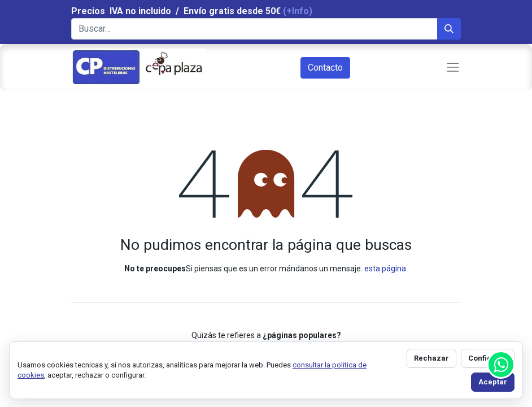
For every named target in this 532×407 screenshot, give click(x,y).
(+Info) (298, 11)
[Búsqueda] (449, 29)
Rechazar (431, 358)
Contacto (325, 68)
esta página (385, 269)
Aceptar (493, 382)
